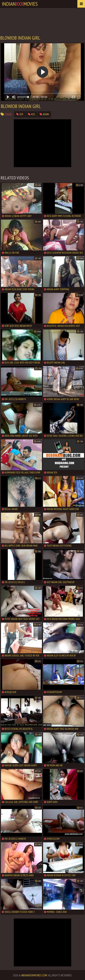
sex (20, 114)
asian (44, 114)
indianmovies (20, 4)
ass (31, 114)
